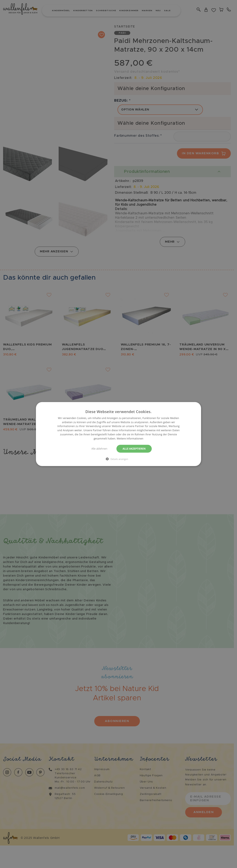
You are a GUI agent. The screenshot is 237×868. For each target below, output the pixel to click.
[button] (118, 459)
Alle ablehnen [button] (99, 448)
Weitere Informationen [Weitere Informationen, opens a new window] (130, 439)
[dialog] (118, 434)
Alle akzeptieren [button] (135, 448)
